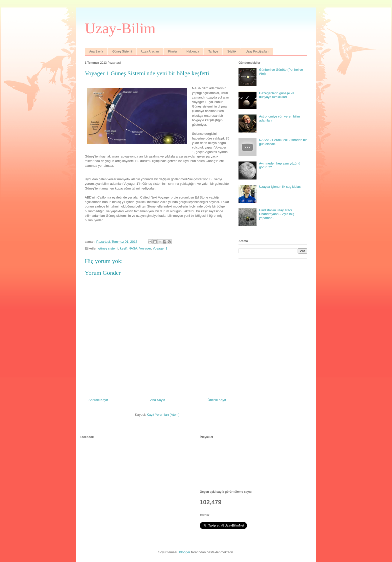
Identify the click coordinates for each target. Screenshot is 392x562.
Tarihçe (213, 51)
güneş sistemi (108, 248)
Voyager (145, 248)
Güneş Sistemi (122, 51)
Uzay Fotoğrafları (257, 51)
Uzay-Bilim (120, 28)
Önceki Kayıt (217, 400)
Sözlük (232, 51)
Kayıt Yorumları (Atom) (163, 415)
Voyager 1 (160, 248)
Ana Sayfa (96, 51)
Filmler (173, 51)
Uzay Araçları (150, 51)
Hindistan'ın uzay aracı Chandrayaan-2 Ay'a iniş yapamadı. (276, 214)
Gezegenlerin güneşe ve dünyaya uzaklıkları (277, 95)
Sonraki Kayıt (98, 400)
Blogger (185, 552)
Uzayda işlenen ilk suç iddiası (280, 187)
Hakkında (193, 51)
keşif (123, 248)
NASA (133, 248)
